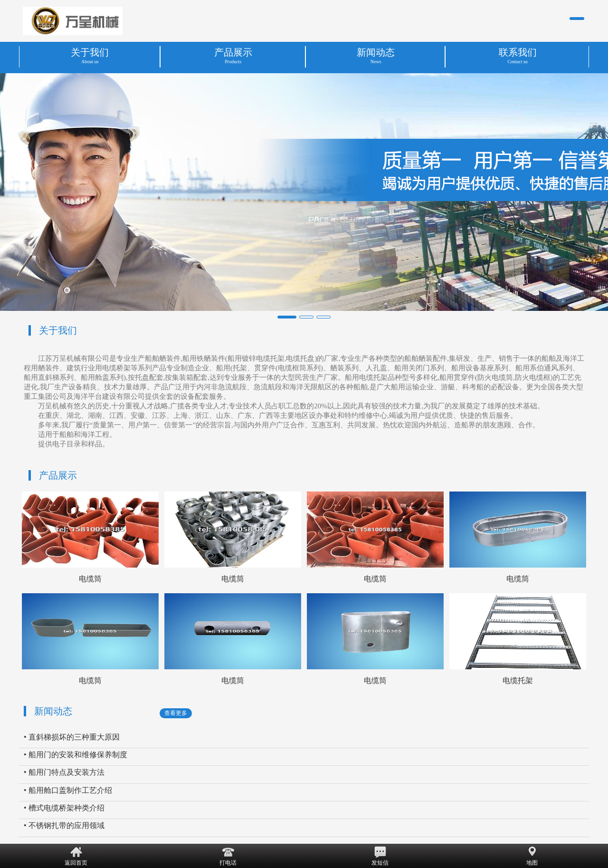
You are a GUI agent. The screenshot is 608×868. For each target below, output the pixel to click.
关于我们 (58, 330)
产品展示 (58, 475)
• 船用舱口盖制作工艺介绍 (68, 790)
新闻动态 (53, 711)
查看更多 (176, 713)
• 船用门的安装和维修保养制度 (76, 755)
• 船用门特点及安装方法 (64, 772)
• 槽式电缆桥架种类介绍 (64, 808)
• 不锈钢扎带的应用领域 (64, 825)
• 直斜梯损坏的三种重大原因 (72, 737)
